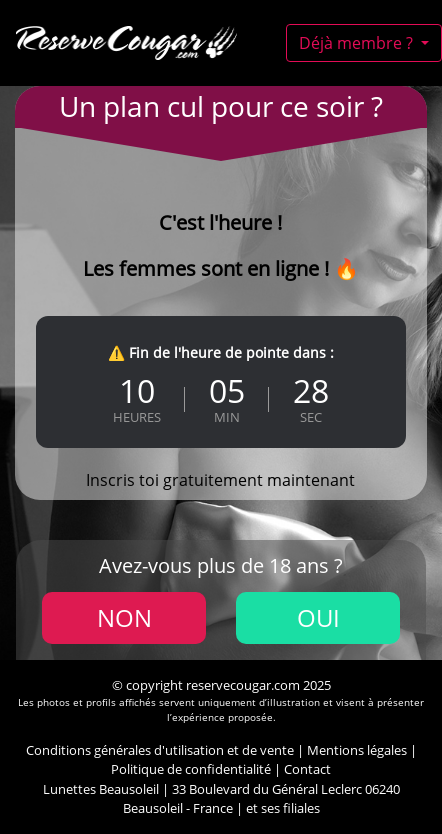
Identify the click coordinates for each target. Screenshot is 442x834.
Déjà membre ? (358, 43)
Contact (307, 769)
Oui (318, 617)
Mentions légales (357, 750)
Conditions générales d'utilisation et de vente (160, 750)
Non (124, 617)
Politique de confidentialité (191, 769)
